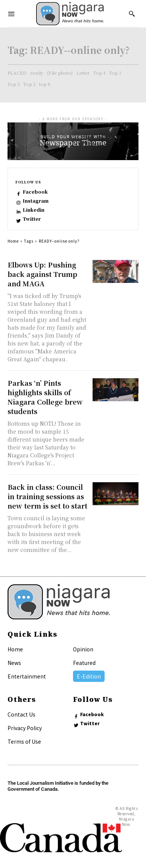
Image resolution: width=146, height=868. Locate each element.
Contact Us (21, 714)
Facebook (35, 192)
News (14, 663)
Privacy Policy (25, 728)
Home (13, 241)
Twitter (32, 219)
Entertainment (27, 676)
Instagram (36, 201)
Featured (84, 663)
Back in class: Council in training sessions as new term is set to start (47, 496)
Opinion (83, 649)
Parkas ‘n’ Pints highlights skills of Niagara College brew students (45, 397)
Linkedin (33, 210)
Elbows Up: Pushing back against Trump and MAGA (42, 274)
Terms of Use (24, 741)
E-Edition (89, 676)
